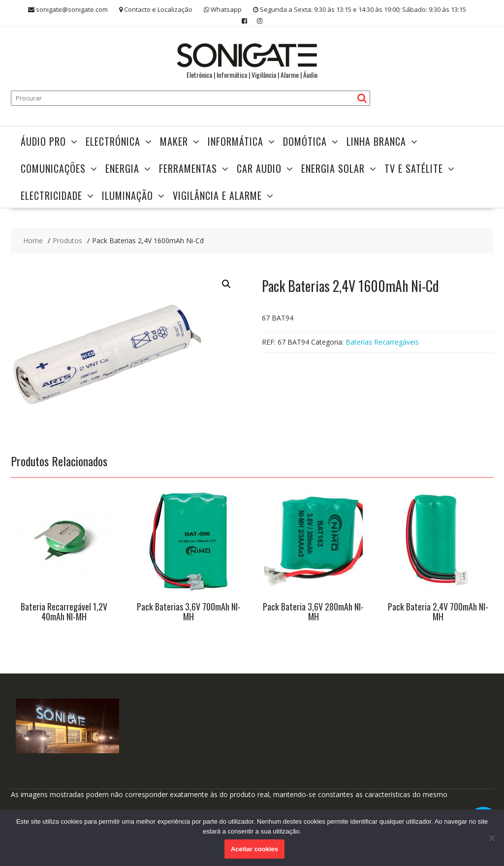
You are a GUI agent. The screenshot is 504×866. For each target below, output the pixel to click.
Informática (236, 141)
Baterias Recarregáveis (382, 342)
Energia (122, 168)
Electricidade (51, 195)
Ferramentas (188, 168)
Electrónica (113, 141)
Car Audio (259, 168)
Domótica (305, 141)
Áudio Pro (43, 141)
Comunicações (53, 168)
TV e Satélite (414, 168)
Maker (174, 141)
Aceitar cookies (254, 849)
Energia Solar (333, 168)
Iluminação (127, 195)
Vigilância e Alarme (217, 195)
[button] (226, 284)
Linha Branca (376, 141)
